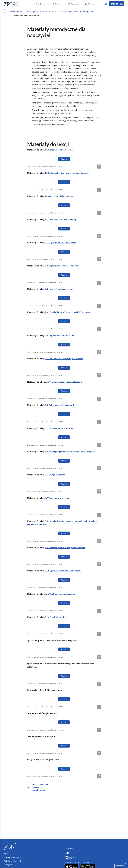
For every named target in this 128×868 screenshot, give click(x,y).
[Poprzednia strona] (41, 787)
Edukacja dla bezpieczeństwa (68, 12)
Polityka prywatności (12, 861)
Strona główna (15, 12)
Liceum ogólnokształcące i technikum (40, 12)
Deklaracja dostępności (13, 857)
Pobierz (64, 159)
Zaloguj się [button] (117, 4)
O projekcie (8, 864)
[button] (106, 4)
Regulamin (8, 853)
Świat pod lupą (88, 12)
